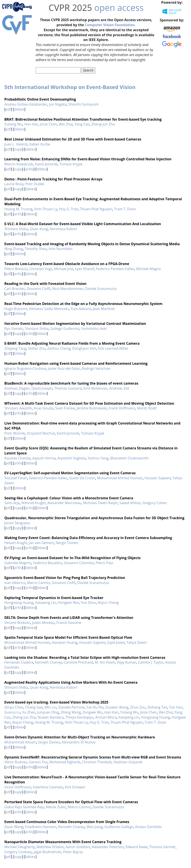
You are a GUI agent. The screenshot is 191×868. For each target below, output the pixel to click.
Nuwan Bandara (50, 717)
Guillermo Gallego (119, 827)
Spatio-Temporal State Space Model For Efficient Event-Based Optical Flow (68, 637)
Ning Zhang (14, 249)
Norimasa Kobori (63, 229)
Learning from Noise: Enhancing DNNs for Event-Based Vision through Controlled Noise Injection (88, 159)
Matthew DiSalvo (50, 847)
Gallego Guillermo (65, 329)
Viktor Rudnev (16, 762)
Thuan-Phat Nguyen (96, 209)
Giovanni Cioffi (39, 289)
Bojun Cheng (108, 603)
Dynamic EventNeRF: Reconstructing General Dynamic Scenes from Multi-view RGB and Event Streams (93, 757)
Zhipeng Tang (15, 348)
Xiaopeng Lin (45, 603)
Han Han (31, 124)
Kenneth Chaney (48, 662)
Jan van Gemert (41, 543)
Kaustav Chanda (17, 458)
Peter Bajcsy (73, 852)
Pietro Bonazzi (16, 269)
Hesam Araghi (16, 543)
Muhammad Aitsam (20, 742)
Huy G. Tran (69, 209)
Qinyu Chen (14, 707)
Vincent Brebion (17, 623)
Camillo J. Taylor (151, 662)
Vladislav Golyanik (128, 762)
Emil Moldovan (95, 388)
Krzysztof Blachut (41, 433)
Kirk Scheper (75, 787)
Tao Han (176, 707)
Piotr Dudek (35, 184)
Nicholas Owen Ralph (100, 503)
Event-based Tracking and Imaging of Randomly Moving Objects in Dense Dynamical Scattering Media (92, 244)
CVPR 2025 (70, 8)
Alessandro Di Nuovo (79, 742)
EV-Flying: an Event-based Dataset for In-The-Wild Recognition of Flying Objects (72, 558)
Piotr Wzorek (15, 433)
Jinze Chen (49, 124)
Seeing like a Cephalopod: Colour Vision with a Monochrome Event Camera (69, 498)
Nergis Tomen (67, 543)
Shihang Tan (157, 707)
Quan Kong (39, 229)
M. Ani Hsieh (105, 662)
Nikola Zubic (56, 807)
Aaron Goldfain (78, 847)
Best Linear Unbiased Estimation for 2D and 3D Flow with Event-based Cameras (73, 139)
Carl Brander (15, 289)
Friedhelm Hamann (41, 827)
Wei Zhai (66, 124)
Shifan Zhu (37, 348)
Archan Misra (106, 717)
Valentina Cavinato (48, 787)
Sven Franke (65, 408)
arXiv (29, 169)
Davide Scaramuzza (101, 289)
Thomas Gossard (68, 388)
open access (119, 8)
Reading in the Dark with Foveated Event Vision (45, 284)
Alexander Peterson (108, 847)
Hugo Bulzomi (16, 309)
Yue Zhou (88, 603)
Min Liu (51, 707)
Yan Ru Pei (95, 707)
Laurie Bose (14, 184)
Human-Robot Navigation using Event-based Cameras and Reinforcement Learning (76, 363)
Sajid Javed (116, 642)
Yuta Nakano (81, 309)
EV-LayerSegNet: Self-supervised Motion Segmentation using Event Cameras (70, 473)
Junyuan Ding (48, 712)
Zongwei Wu (92, 712)
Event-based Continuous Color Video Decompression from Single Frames (67, 822)
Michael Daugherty (20, 847)
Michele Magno (148, 269)
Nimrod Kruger (34, 503)
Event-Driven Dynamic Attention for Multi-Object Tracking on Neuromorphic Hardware (80, 737)
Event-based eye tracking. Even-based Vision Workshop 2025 (56, 702)
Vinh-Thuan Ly (46, 209)
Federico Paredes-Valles (115, 269)
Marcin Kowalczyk (19, 164)
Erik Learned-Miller (113, 348)
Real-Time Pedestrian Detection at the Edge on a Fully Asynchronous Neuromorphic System (83, 304)
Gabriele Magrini (18, 563)
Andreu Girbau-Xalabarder (26, 104)
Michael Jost (63, 269)
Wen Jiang (95, 827)
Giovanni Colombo (79, 563)
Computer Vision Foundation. (110, 25)
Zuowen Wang (117, 707)
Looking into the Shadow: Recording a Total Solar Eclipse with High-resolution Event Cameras (85, 657)
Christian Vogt (41, 269)
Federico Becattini (48, 563)
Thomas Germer (162, 847)
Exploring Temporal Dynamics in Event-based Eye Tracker (54, 598)
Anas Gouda (44, 408)
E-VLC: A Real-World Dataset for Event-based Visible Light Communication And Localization (83, 224)
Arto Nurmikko (60, 249)
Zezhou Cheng (59, 348)
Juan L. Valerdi (16, 144)
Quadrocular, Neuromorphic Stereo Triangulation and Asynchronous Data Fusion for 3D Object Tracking (94, 518)
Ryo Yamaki (14, 329)
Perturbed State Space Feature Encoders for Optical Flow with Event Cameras (71, 802)
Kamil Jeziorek (46, 164)
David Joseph (42, 388)
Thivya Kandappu (79, 717)
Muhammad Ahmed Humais (120, 478)
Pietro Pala (104, 563)
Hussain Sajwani (158, 478)
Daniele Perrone (71, 707)
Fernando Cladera (19, 662)
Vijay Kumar (126, 662)
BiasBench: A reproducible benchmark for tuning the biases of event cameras (71, 383)
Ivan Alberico (15, 583)
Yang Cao (82, 124)
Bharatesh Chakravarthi (129, 458)
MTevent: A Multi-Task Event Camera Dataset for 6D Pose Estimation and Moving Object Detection (89, 403)
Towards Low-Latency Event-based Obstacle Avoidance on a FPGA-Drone (67, 264)
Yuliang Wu (13, 124)
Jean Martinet (104, 309)
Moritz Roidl (147, 408)
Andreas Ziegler (17, 388)
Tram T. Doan (125, 209)
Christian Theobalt (97, 762)
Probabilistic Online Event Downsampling (40, 99)
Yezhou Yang (98, 458)
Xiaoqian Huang (65, 642)
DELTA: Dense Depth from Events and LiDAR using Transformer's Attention (69, 618)
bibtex (19, 109)
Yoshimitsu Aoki (94, 329)
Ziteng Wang (71, 712)
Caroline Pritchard (78, 662)
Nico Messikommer (68, 289)
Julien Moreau (43, 623)
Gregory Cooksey (18, 852)
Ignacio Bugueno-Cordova (25, 368)
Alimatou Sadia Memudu (49, 309)
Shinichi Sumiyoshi (83, 104)
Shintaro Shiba (16, 229)
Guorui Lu (12, 712)
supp (18, 149)
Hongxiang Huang (19, 603)
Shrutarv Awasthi (18, 408)
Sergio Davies (49, 742)
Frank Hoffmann (122, 408)
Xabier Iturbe (40, 144)
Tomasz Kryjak (71, 164)
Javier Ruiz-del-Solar (64, 368)
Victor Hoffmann (18, 787)
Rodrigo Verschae (96, 368)
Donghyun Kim (84, 348)
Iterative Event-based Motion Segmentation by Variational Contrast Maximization (75, 324)
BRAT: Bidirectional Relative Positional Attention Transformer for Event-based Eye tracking (83, 119)
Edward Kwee (137, 847)
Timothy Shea (36, 249)
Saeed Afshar (130, 503)
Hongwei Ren (68, 603)
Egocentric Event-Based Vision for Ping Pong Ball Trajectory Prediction (65, 578)
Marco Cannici (39, 583)
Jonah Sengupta (17, 523)
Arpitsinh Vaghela (72, 458)
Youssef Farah (16, 478)
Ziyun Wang (14, 827)
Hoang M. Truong (18, 209)
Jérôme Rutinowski (92, 408)
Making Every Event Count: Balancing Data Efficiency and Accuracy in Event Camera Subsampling (88, 538)
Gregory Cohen (155, 503)
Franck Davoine (69, 623)
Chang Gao (34, 707)
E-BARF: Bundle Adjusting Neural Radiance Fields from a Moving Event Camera (72, 343)
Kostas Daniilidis (148, 827)
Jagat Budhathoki (48, 852)
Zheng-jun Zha (103, 124)
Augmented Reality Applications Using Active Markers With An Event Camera (71, 682)
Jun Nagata (58, 104)
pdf (8, 109)
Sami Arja (12, 503)
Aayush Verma (44, 458)
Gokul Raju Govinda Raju (24, 807)
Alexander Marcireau (64, 503)
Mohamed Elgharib (65, 762)
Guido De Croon (82, 478)
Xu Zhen (29, 712)
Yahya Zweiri (137, 642)
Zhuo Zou (138, 707)
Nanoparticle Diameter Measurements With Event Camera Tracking (63, 842)
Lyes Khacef (85, 269)
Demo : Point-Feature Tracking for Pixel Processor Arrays (53, 179)
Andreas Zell (119, 388)
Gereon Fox (38, 762)
